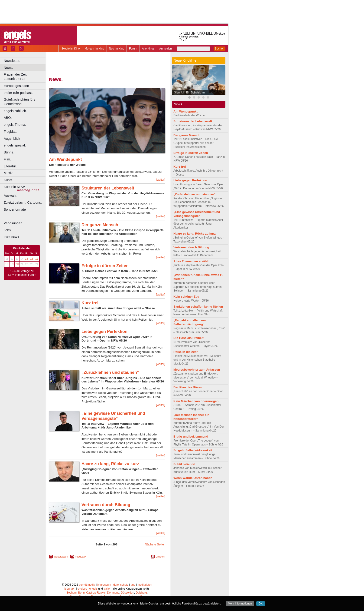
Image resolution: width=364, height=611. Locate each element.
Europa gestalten (16, 86)
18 (7, 264)
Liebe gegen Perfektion (104, 332)
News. (8, 68)
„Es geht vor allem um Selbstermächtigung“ (190, 322)
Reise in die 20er (185, 352)
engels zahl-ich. (15, 111)
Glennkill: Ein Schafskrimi (190, 93)
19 (12, 264)
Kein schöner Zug (186, 297)
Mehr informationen (240, 604)
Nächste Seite (154, 544)
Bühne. (9, 152)
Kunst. (8, 180)
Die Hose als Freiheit (188, 338)
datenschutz (121, 585)
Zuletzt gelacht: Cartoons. (23, 203)
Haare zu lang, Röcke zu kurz (110, 464)
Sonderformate (15, 209)
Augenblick (12, 139)
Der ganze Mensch (100, 225)
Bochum (71, 593)
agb (133, 585)
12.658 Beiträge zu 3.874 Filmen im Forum (22, 273)
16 (32, 259)
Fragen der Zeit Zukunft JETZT (25, 77)
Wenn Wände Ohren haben (193, 478)
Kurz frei (90, 303)
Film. (7, 159)
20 (17, 264)
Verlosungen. (13, 223)
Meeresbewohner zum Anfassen (197, 370)
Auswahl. (10, 196)
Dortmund (113, 593)
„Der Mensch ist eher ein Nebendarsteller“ (191, 417)
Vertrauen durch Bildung (106, 505)
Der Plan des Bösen (188, 387)
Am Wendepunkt (65, 159)
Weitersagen (61, 557)
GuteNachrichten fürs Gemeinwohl (19, 102)
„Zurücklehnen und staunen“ (110, 372)
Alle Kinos (148, 49)
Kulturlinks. (12, 237)
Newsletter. (12, 61)
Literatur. (10, 166)
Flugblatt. (11, 132)
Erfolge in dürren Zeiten (105, 266)
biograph (70, 589)
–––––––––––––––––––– (22, 216)
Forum (133, 49)
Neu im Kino (117, 49)
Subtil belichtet (184, 464)
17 (37, 259)
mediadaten (145, 585)
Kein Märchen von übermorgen (196, 401)
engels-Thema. (15, 125)
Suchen (219, 49)
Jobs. (8, 230)
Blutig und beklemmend (191, 437)
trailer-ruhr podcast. (18, 93)
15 (27, 259)
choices (82, 589)
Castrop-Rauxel (96, 593)
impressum (104, 585)
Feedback (81, 557)
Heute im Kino (71, 49)
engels (93, 589)
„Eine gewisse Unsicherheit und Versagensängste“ (113, 416)
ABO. (8, 118)
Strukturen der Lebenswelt (108, 188)
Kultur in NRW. (15, 187)
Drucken (160, 557)
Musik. (9, 173)
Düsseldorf (128, 593)
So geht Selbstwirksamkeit (193, 450)
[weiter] (161, 180)
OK (261, 604)
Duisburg (141, 593)
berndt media (87, 585)
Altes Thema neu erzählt (191, 261)
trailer (107, 589)
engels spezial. (15, 145)
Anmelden (166, 49)
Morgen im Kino (94, 49)
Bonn (81, 593)
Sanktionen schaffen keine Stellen (198, 307)
